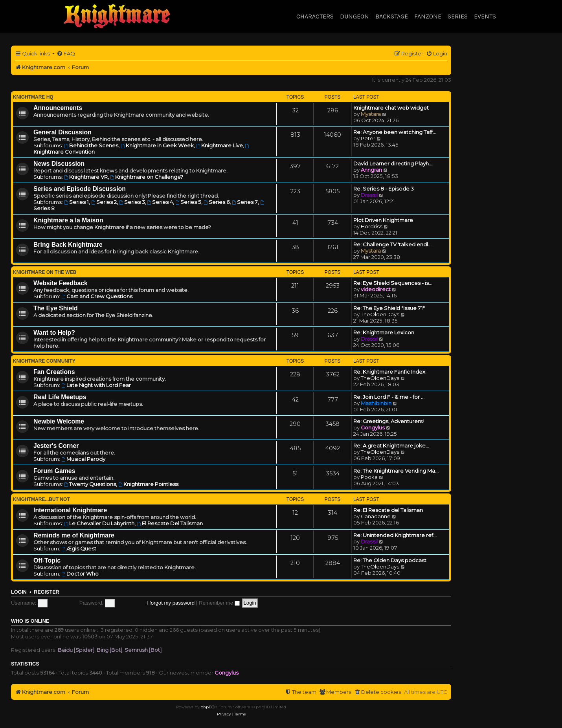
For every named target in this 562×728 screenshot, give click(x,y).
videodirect (376, 289)
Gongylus (373, 427)
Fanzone (428, 16)
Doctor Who (80, 574)
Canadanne (376, 516)
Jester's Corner (56, 446)
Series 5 (188, 202)
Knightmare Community (44, 361)
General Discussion (62, 132)
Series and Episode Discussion (80, 189)
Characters (315, 16)
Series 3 (132, 202)
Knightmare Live (219, 145)
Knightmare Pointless (148, 484)
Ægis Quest (79, 548)
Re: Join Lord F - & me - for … (389, 397)
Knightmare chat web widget (391, 108)
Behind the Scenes (91, 145)
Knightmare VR (86, 177)
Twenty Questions (90, 484)
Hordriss (372, 226)
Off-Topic (47, 560)
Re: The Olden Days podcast (390, 560)
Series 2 (104, 202)
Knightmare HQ (33, 97)
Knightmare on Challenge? (147, 177)
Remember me (219, 603)
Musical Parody (83, 459)
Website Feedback (61, 283)
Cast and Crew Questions (97, 296)
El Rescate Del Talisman (170, 523)
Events (485, 16)
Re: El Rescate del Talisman (388, 510)
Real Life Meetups (60, 397)
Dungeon (354, 16)
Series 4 (160, 202)
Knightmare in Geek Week (157, 145)
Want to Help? (54, 333)
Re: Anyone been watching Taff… (395, 132)
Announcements (58, 108)
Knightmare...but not (41, 499)
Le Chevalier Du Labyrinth (99, 523)
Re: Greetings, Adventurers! (388, 421)
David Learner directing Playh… (393, 163)
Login (19, 592)
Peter (368, 138)
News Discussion (59, 164)
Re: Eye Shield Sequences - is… (393, 283)
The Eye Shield (56, 308)
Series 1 (76, 202)
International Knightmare (70, 510)
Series (458, 16)
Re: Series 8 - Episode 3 (384, 189)
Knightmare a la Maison (68, 220)
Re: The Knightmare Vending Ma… (396, 471)
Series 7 (245, 202)
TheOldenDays (380, 314)
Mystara (371, 114)
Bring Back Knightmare (68, 245)
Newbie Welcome (59, 421)
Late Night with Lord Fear (96, 385)
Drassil (369, 195)
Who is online (30, 621)
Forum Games (54, 471)
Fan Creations (54, 372)
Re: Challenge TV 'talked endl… (392, 244)
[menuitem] (66, 54)
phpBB (207, 707)
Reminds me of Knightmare (74, 535)
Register (46, 592)
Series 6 (217, 202)
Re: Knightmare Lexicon (384, 332)
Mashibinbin (376, 403)
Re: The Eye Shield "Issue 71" (389, 308)
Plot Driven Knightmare (383, 220)
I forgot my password (171, 603)
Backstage (392, 16)
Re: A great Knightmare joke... (391, 446)
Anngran (371, 170)
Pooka (369, 477)
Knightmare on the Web (45, 272)
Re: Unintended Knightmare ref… (395, 535)
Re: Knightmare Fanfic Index (389, 372)
